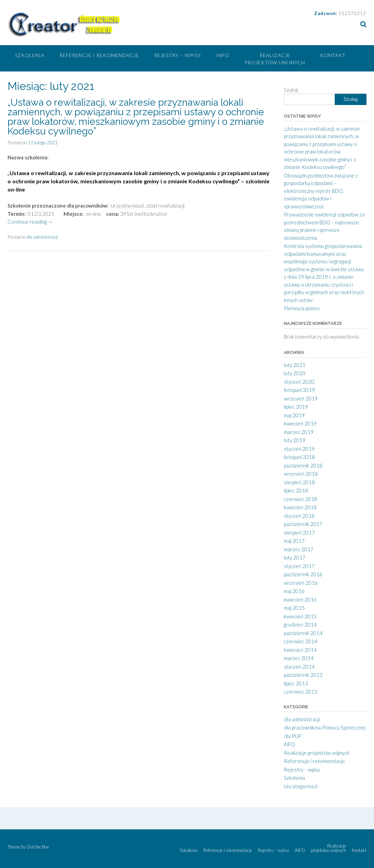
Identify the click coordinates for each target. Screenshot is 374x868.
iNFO (223, 55)
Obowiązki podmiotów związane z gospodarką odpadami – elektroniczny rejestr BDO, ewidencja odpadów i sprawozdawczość (321, 191)
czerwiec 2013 (301, 692)
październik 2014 (303, 633)
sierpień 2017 (299, 532)
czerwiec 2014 (301, 641)
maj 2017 (294, 541)
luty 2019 (295, 440)
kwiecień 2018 (300, 507)
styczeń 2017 (299, 566)
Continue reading (30, 222)
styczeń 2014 (299, 667)
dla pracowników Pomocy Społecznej (325, 727)
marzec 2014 (299, 658)
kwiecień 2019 (300, 423)
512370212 (352, 13)
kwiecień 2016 (300, 600)
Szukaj (291, 90)
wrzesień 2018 (301, 474)
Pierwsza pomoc (302, 308)
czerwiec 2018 (301, 499)
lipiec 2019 (296, 407)
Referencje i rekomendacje (99, 55)
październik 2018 (303, 465)
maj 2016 (294, 591)
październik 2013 (303, 675)
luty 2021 (295, 365)
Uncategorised (301, 786)
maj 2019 (294, 415)
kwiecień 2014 (300, 650)
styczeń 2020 (299, 382)
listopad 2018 (299, 457)
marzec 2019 (299, 432)
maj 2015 (294, 608)
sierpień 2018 (299, 482)
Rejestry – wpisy (178, 55)
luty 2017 (295, 557)
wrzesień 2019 (301, 398)
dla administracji (42, 237)
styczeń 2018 (299, 516)
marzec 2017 (299, 549)
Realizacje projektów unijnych (275, 59)
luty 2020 (295, 373)
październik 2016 (303, 574)
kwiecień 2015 (300, 616)
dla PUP (293, 736)
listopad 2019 (299, 390)
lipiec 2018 (296, 490)
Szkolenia (30, 55)
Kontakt (333, 55)
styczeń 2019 (299, 449)
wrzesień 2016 (301, 583)
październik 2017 (303, 524)
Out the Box (38, 847)
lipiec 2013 (296, 683)
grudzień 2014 (300, 624)
